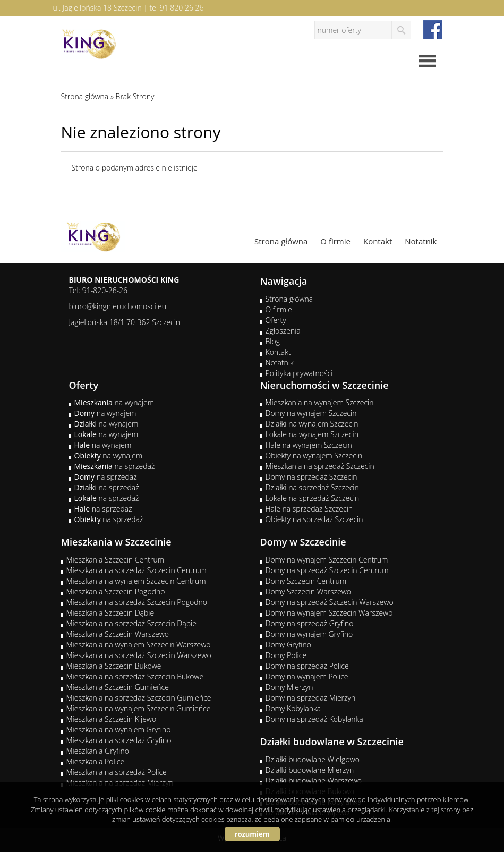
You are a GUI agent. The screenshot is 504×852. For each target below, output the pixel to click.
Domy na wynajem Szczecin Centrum (327, 560)
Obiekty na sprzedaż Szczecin (314, 519)
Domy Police (286, 655)
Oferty (276, 320)
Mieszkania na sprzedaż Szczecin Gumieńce (139, 698)
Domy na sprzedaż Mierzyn (311, 698)
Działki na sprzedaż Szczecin (312, 487)
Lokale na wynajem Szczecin (312, 434)
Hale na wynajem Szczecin (309, 445)
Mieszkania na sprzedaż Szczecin (320, 466)
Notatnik (421, 241)
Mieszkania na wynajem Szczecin (320, 402)
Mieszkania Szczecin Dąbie (110, 613)
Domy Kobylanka (293, 708)
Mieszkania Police (96, 761)
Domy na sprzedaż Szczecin (311, 477)
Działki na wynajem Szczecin (312, 424)
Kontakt (378, 241)
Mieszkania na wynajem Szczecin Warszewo (139, 645)
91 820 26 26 (182, 8)
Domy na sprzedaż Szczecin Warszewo (330, 602)
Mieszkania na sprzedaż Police (117, 772)
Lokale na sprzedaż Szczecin (313, 498)
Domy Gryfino (288, 645)
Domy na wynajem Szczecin (311, 413)
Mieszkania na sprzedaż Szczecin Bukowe (135, 676)
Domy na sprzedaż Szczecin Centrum (327, 570)
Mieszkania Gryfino (98, 751)
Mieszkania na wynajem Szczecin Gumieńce (139, 708)
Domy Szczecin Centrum (306, 581)
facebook (433, 29)
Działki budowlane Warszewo (314, 781)
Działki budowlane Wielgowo (313, 759)
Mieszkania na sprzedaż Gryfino (119, 740)
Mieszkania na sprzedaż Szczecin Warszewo (139, 655)
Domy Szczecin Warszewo (309, 591)
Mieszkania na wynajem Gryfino (119, 730)
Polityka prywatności (299, 373)
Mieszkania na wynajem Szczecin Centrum (136, 581)
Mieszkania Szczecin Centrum (116, 560)
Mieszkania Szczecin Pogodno (116, 591)
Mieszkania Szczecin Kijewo (112, 719)
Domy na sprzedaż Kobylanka (314, 719)
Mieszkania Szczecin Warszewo (118, 634)
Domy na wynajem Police (307, 676)
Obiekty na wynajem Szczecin (314, 455)
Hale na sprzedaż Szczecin (309, 509)
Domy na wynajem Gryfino (309, 634)
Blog (273, 341)
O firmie (335, 241)
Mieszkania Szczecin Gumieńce (118, 687)
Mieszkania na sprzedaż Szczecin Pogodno (137, 602)
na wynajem (114, 402)
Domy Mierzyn (289, 687)
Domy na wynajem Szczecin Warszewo (329, 613)
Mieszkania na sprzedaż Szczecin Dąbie (131, 623)
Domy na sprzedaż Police (307, 666)
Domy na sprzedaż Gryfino (310, 623)
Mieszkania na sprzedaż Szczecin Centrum (136, 570)
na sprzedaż (115, 466)
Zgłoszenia (283, 331)
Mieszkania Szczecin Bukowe (114, 666)
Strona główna (281, 241)
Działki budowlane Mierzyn (310, 770)
